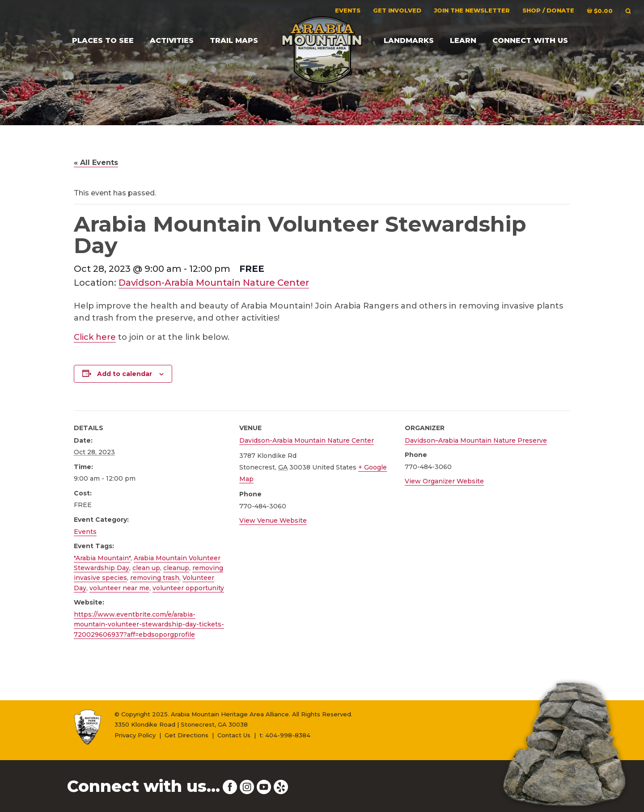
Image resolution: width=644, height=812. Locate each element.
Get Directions (186, 735)
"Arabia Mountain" (102, 558)
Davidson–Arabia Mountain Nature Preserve (476, 440)
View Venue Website (273, 520)
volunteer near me (119, 588)
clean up (146, 568)
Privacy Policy (135, 735)
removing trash (155, 578)
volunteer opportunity (188, 588)
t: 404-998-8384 (285, 735)
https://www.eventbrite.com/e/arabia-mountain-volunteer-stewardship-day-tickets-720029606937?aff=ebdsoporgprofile (149, 624)
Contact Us (234, 735)
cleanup (176, 568)
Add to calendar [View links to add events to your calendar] (125, 374)
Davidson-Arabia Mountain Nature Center (214, 283)
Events (85, 532)
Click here (95, 337)
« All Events (96, 163)
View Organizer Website (444, 481)
